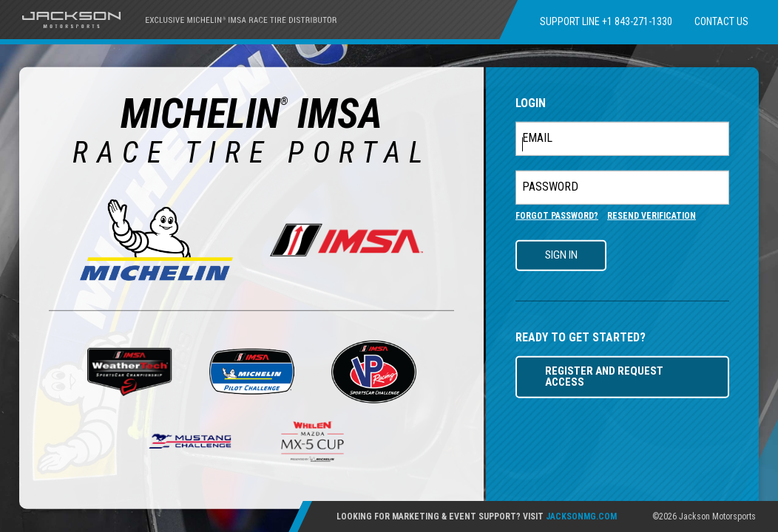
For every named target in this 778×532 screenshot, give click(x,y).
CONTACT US (721, 21)
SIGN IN (561, 255)
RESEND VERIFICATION (652, 216)
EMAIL (537, 138)
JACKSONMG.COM (581, 516)
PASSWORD (550, 187)
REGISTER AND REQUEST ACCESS (604, 376)
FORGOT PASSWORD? (557, 216)
